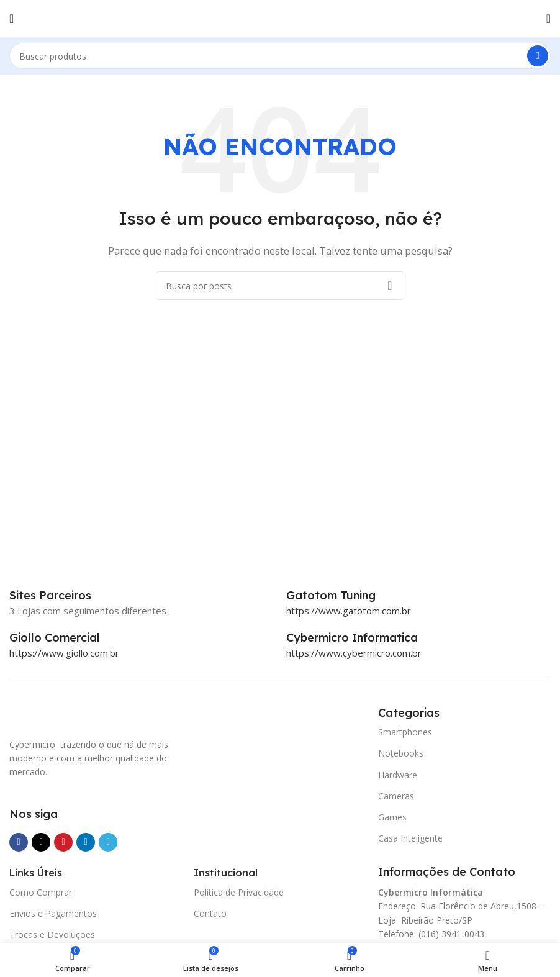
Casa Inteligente (410, 838)
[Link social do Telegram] (108, 842)
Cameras (396, 796)
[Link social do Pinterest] (63, 842)
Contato (210, 913)
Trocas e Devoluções (52, 934)
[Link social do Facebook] (19, 842)
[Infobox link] (345, 596)
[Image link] (71, 714)
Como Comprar (41, 892)
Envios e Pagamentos (53, 913)
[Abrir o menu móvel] (11, 19)
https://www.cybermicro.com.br (354, 653)
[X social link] (41, 842)
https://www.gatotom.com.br (349, 611)
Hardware (398, 775)
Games (392, 817)
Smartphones (405, 732)
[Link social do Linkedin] (86, 842)
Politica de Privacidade (239, 892)
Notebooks (401, 753)
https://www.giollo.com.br (64, 653)
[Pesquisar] (280, 56)
